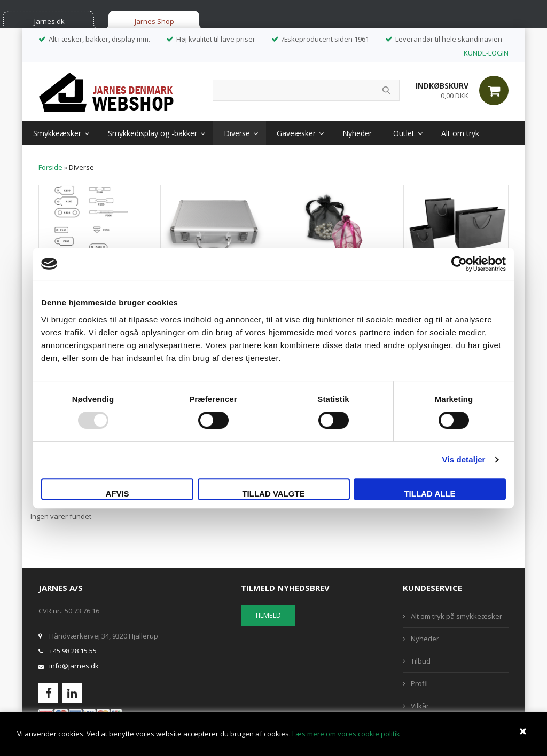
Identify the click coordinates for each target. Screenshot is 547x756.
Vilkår (420, 706)
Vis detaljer (464, 459)
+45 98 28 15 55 (73, 651)
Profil (419, 683)
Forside (50, 167)
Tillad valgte (273, 494)
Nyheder (357, 133)
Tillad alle (429, 494)
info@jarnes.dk (74, 666)
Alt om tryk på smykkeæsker (456, 616)
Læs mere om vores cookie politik (346, 734)
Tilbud (421, 661)
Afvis (117, 494)
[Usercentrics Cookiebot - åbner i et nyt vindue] (459, 264)
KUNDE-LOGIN (486, 53)
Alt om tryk (460, 133)
